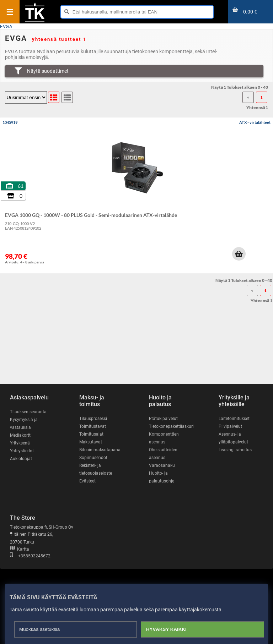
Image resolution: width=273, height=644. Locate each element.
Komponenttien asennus (164, 438)
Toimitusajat (91, 434)
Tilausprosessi (93, 419)
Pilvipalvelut (230, 426)
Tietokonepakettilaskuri (171, 426)
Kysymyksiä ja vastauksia (24, 424)
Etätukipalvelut (163, 419)
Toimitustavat (93, 426)
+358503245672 (30, 556)
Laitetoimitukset (234, 419)
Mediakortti (21, 435)
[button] (239, 254)
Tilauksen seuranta (28, 412)
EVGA (6, 26)
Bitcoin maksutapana (100, 450)
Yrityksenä (20, 443)
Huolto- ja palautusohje (162, 477)
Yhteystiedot (22, 451)
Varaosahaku (162, 465)
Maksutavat (91, 442)
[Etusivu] (35, 21)
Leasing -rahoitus (235, 450)
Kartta (20, 549)
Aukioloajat (21, 459)
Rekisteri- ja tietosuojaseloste (96, 469)
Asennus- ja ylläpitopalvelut (233, 438)
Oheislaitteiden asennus (163, 454)
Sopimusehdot (93, 458)
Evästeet (87, 481)
